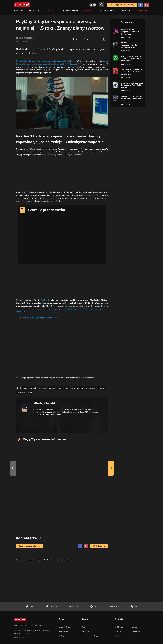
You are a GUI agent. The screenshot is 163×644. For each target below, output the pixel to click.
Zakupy (135, 627)
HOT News (120, 627)
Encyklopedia (108, 11)
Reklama (85, 631)
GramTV (119, 631)
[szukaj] (102, 5)
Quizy (53, 11)
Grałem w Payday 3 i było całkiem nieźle (40, 318)
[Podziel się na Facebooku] (95, 39)
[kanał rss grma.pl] (134, 607)
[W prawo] (111, 468)
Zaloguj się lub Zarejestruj (124, 5)
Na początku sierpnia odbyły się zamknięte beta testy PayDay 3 (46, 61)
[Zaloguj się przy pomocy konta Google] (146, 5)
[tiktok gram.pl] (30, 607)
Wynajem (127, 11)
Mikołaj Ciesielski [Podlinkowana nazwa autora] (45, 403)
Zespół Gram (65, 627)
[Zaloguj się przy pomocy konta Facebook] (141, 5)
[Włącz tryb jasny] (93, 5)
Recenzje (36, 11)
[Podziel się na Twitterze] (104, 39)
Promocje (90, 11)
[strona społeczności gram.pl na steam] (115, 607)
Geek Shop (143, 11)
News (19, 11)
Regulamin (64, 631)
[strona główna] (28, 5)
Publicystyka (71, 11)
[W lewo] (13, 468)
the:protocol (137, 631)
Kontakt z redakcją (90, 636)
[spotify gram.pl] (94, 607)
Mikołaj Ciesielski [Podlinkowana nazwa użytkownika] (25, 38)
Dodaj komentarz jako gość (29, 546)
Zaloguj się (101, 546)
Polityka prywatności (68, 636)
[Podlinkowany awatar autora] (25, 407)
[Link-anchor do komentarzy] (75, 39)
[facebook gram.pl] (51, 607)
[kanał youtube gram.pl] (73, 607)
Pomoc (85, 627)
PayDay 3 (45, 300)
